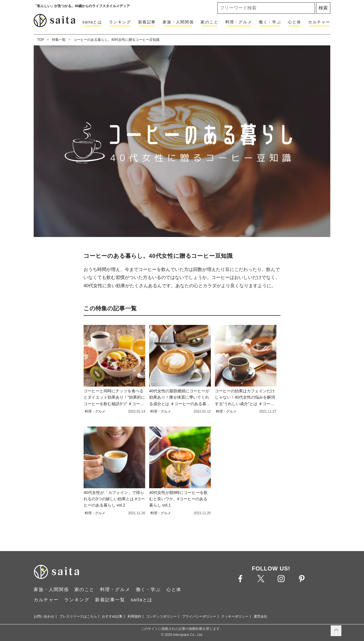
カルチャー (319, 22)
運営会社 (260, 616)
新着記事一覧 (110, 600)
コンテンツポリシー (161, 616)
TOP (41, 40)
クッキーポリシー (235, 616)
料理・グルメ (239, 22)
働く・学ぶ (270, 22)
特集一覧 (59, 40)
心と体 (295, 22)
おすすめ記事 (112, 616)
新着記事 (147, 22)
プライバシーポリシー (199, 616)
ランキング (120, 22)
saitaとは (92, 22)
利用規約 (134, 616)
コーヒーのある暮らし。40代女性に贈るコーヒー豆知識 (117, 40)
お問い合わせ (44, 616)
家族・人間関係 (178, 22)
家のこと (209, 22)
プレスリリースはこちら (78, 616)
